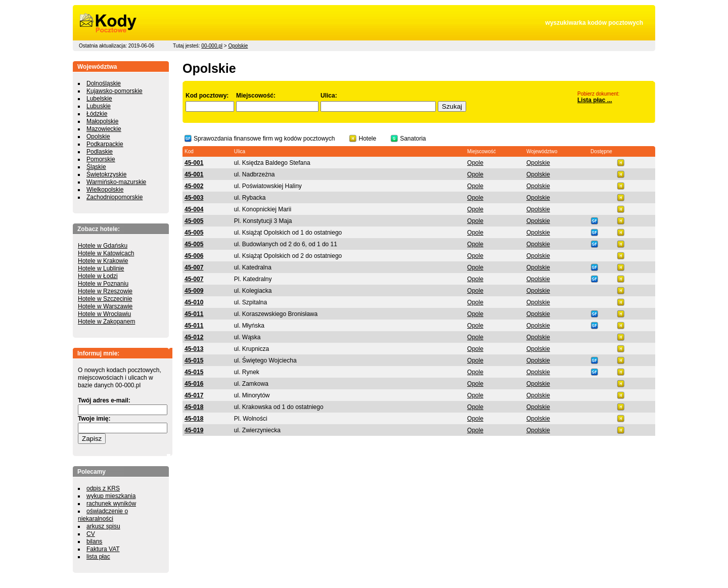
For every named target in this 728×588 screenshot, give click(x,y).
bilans (94, 541)
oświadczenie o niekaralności (103, 515)
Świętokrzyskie (106, 174)
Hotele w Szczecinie (105, 299)
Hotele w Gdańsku (103, 246)
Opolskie (238, 46)
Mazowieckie (104, 129)
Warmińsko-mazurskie (116, 182)
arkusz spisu (103, 526)
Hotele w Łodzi (98, 276)
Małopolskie (102, 121)
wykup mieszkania (111, 496)
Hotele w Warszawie (105, 306)
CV (91, 534)
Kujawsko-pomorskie (115, 91)
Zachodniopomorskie (115, 197)
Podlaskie (100, 152)
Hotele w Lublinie (101, 268)
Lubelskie (99, 99)
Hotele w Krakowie (103, 261)
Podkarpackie (105, 144)
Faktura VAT (103, 549)
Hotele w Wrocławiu (104, 314)
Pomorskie (101, 159)
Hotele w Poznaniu (103, 284)
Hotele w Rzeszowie (105, 291)
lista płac (98, 557)
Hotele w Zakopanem (106, 322)
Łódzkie (97, 114)
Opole (475, 163)
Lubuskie (99, 106)
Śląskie (96, 167)
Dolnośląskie (104, 83)
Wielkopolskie (105, 190)
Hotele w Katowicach (106, 253)
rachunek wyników (111, 504)
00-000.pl (212, 46)
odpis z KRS (103, 488)
